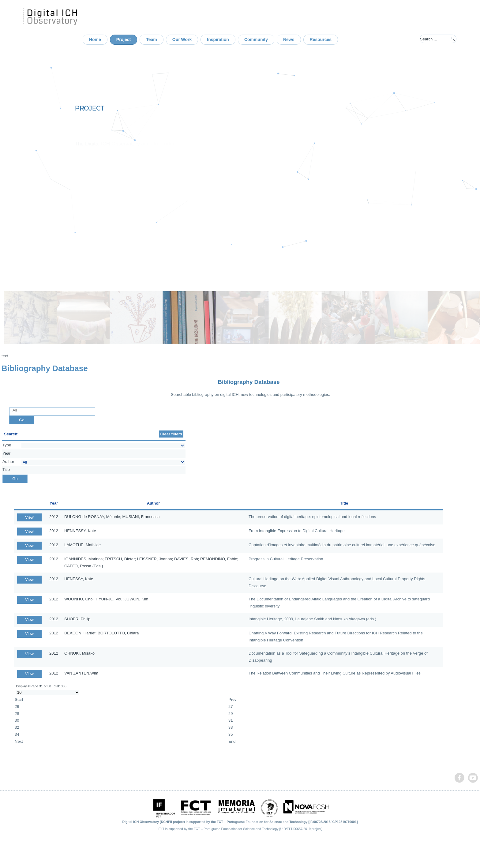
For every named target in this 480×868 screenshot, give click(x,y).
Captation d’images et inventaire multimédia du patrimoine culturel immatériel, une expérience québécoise (342, 545)
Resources (321, 39)
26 (17, 706)
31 (231, 720)
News (289, 39)
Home (95, 39)
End (232, 741)
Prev (232, 699)
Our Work (182, 39)
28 (17, 714)
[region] (240, 159)
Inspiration (218, 39)
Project (124, 39)
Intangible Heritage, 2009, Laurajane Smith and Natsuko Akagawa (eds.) (312, 619)
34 (17, 734)
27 (231, 706)
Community (256, 39)
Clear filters (171, 434)
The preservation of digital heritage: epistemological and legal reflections (312, 517)
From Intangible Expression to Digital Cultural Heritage (297, 531)
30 (17, 720)
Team (152, 39)
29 (231, 714)
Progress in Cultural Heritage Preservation (286, 559)
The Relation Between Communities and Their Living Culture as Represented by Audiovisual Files (335, 673)
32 (17, 727)
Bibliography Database (249, 382)
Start (19, 699)
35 (231, 734)
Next (19, 741)
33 (231, 727)
